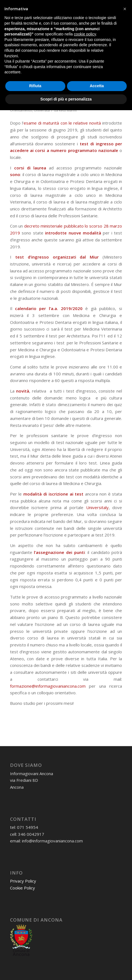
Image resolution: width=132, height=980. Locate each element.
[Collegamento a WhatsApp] (78, 6)
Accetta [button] (97, 956)
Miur (94, 257)
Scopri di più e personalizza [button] (66, 969)
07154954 (35, 14)
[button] (125, 879)
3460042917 (63, 14)
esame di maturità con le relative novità (62, 123)
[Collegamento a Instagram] (94, 6)
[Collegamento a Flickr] (118, 6)
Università (42, 110)
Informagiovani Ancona (83, 103)
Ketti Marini (68, 110)
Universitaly (97, 507)
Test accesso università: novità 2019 (60, 95)
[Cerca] (102, 35)
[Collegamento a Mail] (69, 6)
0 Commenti (47, 103)
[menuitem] (102, 35)
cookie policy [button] (85, 904)
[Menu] (114, 35)
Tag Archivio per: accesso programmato (52, 54)
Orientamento (21, 110)
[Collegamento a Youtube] (110, 6)
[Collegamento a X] (102, 6)
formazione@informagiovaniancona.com (48, 686)
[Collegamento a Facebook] (86, 6)
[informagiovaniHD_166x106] (55, 35)
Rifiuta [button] (35, 956)
